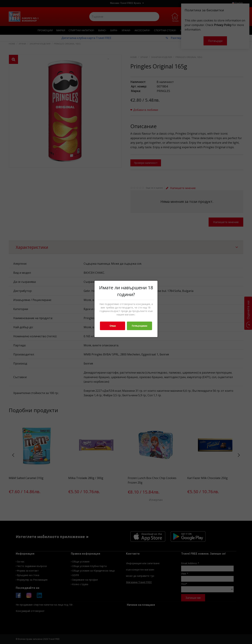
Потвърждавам (139, 326)
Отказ (113, 326)
